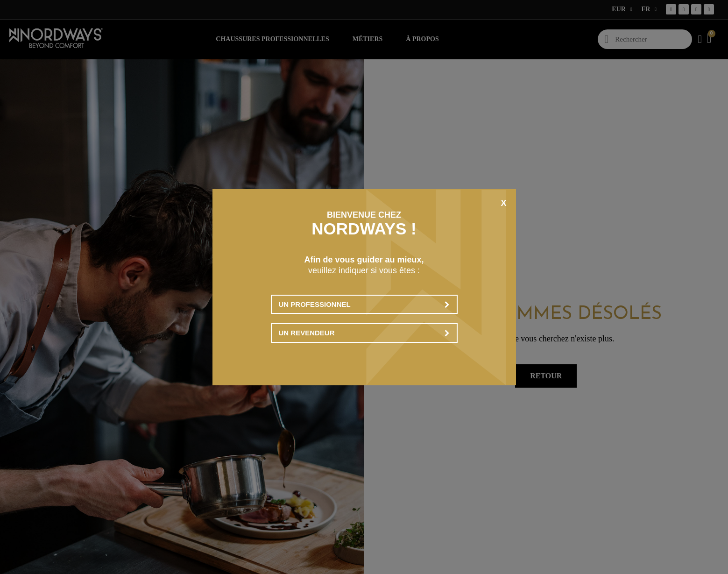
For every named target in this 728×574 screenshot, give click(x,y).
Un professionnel (364, 304)
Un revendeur (364, 333)
